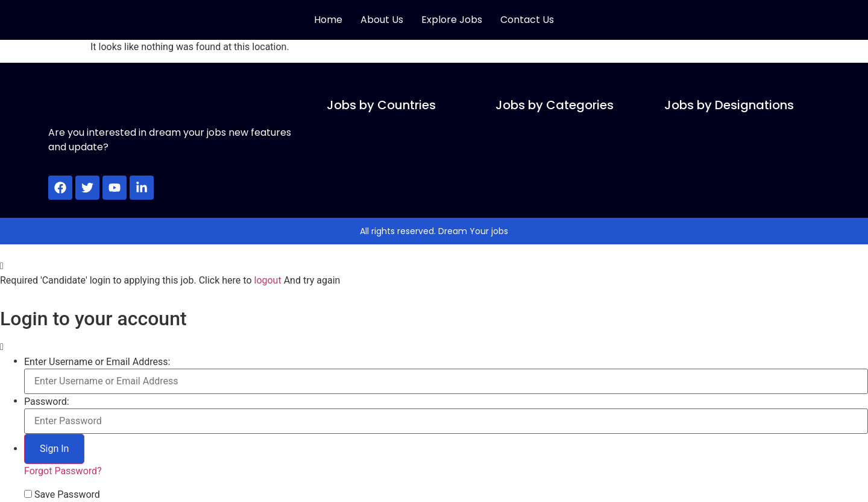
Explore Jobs (452, 20)
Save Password (67, 495)
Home (328, 20)
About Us (382, 20)
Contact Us (527, 20)
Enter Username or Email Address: (97, 362)
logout (267, 280)
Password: (47, 402)
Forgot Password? (63, 471)
